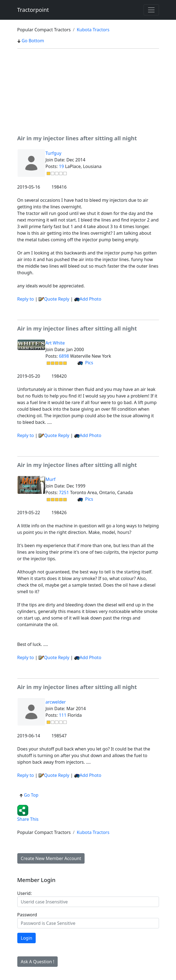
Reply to (26, 299)
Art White (55, 343)
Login (27, 938)
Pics (85, 363)
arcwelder (56, 702)
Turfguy (54, 153)
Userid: (25, 893)
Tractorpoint (33, 10)
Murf (51, 479)
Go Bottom (31, 41)
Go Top (29, 795)
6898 (64, 356)
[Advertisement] (88, 91)
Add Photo (90, 299)
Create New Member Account (51, 858)
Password (27, 915)
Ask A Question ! (38, 962)
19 (61, 166)
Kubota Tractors (93, 30)
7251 (64, 492)
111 (62, 715)
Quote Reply (54, 299)
